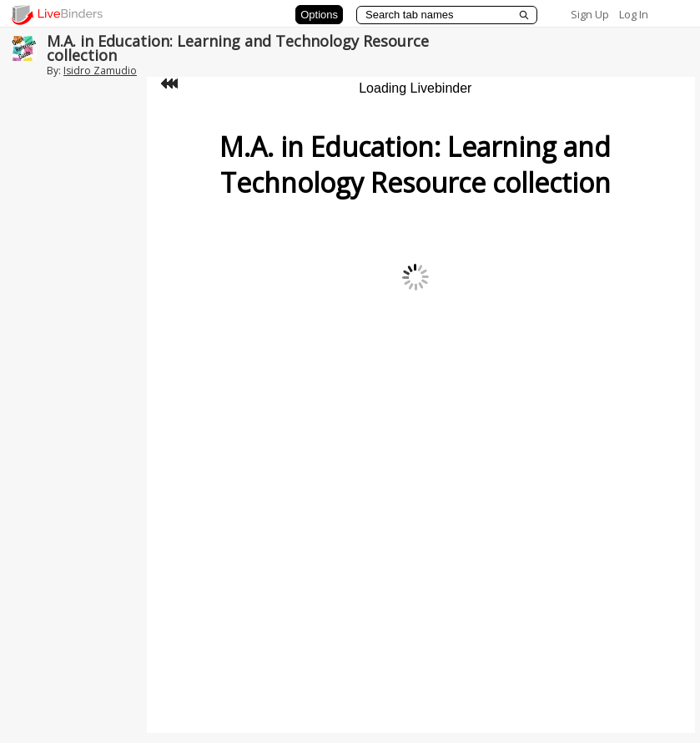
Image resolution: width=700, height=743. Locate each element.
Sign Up (590, 14)
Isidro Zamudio (100, 71)
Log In (634, 14)
